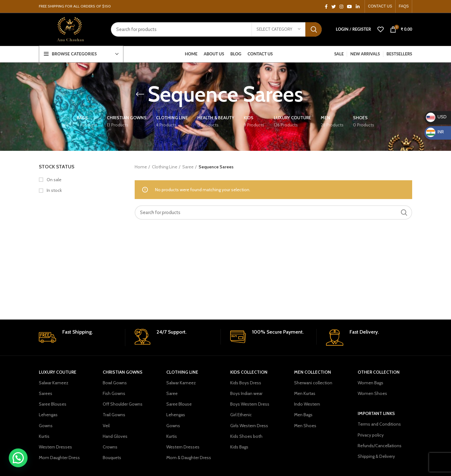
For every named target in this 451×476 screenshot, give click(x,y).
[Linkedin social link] (358, 7)
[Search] (216, 30)
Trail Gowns (114, 414)
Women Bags (371, 382)
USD (436, 117)
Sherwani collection (313, 382)
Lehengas (48, 414)
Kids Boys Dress (246, 382)
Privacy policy (371, 434)
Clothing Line (165, 166)
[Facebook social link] (326, 7)
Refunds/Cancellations (380, 445)
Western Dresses (55, 447)
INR (435, 132)
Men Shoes (305, 425)
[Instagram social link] (341, 7)
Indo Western (307, 404)
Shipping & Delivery (376, 456)
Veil (106, 425)
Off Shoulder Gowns (123, 404)
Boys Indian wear (246, 393)
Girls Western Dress (249, 425)
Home (141, 166)
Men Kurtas (305, 393)
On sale (54, 179)
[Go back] (140, 94)
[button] (20, 457)
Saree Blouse (179, 404)
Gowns (46, 425)
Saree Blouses (53, 404)
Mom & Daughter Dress (189, 457)
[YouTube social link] (350, 7)
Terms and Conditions (379, 424)
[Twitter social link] (334, 7)
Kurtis (44, 436)
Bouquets (112, 457)
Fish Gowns (114, 393)
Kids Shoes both (246, 436)
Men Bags (303, 414)
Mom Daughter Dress (59, 457)
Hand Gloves (115, 436)
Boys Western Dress (250, 404)
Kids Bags (239, 447)
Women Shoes (372, 393)
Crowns (110, 447)
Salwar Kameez (54, 382)
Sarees (46, 393)
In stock (54, 190)
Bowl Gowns (115, 382)
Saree (188, 166)
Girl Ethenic (241, 414)
